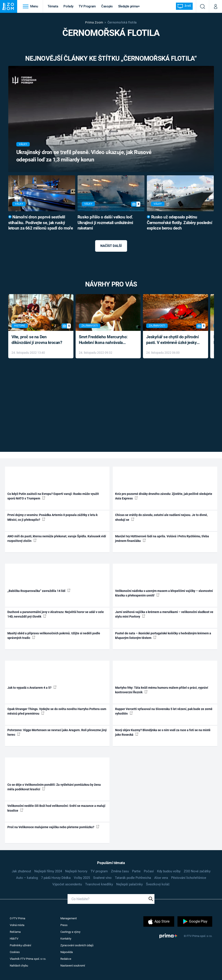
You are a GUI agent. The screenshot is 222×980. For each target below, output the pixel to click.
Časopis (107, 6)
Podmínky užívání (20, 945)
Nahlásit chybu (19, 966)
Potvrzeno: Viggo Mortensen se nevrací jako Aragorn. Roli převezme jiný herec (57, 732)
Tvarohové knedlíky (99, 884)
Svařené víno (102, 878)
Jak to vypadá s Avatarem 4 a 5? (32, 687)
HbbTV (14, 939)
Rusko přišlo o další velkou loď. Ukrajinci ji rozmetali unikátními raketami (105, 223)
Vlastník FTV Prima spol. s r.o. (28, 959)
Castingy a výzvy (70, 932)
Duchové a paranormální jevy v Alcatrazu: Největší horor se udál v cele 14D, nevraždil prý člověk (56, 614)
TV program (99, 871)
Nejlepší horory (76, 871)
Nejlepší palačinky (129, 884)
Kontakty (66, 939)
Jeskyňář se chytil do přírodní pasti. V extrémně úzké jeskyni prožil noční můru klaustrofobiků (173, 340)
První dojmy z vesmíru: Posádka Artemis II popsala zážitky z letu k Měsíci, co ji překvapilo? (52, 517)
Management (69, 918)
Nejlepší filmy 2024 (48, 871)
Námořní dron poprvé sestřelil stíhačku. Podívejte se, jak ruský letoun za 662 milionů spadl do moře (41, 223)
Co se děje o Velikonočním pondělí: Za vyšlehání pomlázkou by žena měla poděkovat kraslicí (54, 787)
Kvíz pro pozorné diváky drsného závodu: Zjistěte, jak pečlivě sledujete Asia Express (164, 496)
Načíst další (111, 246)
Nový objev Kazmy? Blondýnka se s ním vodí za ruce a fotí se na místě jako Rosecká (163, 732)
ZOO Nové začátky (197, 871)
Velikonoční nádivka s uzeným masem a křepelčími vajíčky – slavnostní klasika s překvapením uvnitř (164, 593)
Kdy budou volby (169, 871)
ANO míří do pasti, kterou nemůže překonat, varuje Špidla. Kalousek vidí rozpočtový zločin (57, 539)
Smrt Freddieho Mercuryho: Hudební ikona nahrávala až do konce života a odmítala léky (105, 340)
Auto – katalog (27, 878)
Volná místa (17, 925)
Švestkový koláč (158, 884)
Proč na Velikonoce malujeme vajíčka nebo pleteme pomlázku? (53, 827)
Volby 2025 (82, 878)
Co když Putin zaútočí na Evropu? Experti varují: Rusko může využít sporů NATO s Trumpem (53, 496)
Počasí (149, 871)
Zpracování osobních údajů (77, 945)
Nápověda (67, 952)
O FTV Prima (17, 918)
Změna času (120, 871)
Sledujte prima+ (129, 6)
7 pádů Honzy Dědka (56, 878)
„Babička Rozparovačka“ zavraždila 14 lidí (39, 591)
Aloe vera (161, 878)
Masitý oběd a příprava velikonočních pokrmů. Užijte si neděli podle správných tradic (54, 636)
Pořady (68, 6)
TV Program (87, 6)
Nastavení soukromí (73, 966)
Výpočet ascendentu (67, 884)
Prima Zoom (94, 22)
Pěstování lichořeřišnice (189, 878)
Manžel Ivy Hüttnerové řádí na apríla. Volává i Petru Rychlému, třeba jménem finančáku (162, 539)
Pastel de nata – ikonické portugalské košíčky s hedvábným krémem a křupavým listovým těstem (163, 636)
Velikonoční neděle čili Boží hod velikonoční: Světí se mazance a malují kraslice (56, 808)
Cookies (15, 952)
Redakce (66, 959)
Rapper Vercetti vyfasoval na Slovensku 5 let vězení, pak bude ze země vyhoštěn (164, 711)
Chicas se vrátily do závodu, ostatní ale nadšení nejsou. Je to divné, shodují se (161, 517)
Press (64, 925)
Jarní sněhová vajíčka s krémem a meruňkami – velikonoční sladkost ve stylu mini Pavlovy (164, 614)
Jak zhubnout (21, 871)
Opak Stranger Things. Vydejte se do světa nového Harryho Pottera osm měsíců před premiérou (57, 711)
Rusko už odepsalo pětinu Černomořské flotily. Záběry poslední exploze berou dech (179, 223)
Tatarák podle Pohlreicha (133, 878)
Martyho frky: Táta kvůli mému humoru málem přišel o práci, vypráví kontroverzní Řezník (162, 690)
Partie (136, 871)
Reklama (15, 932)
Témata (53, 6)
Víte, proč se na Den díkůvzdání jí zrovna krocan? (37, 340)
